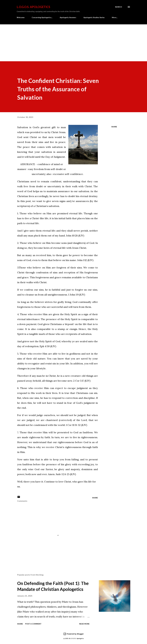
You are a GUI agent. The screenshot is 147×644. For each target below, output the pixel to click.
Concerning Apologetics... (42, 17)
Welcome (21, 17)
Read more (84, 624)
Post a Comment (33, 624)
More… (115, 17)
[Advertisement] (73, 43)
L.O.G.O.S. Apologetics (33, 7)
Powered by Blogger (73, 634)
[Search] (118, 7)
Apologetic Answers (68, 17)
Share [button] (114, 127)
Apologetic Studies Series (94, 17)
